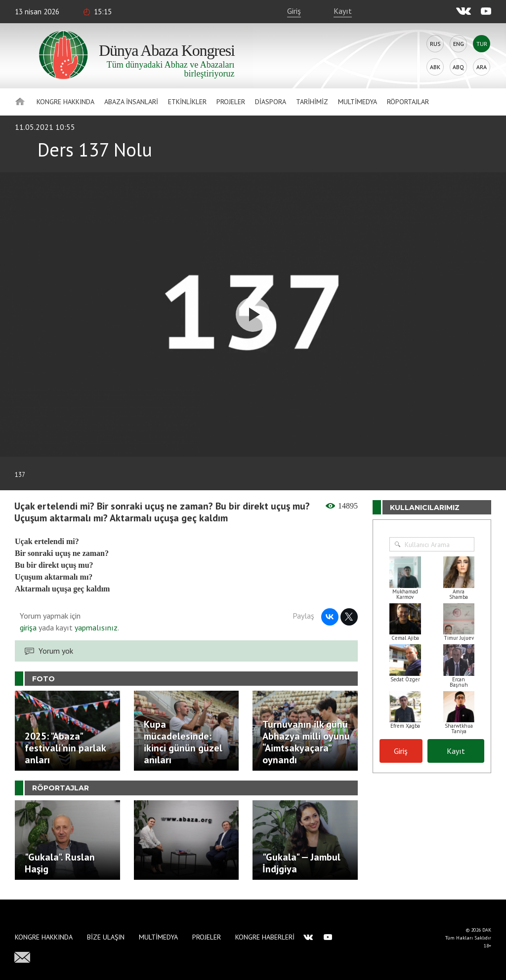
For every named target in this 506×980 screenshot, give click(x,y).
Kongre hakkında (65, 102)
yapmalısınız (95, 627)
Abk (435, 67)
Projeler (231, 102)
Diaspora (271, 102)
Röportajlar (408, 102)
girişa (28, 627)
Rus (435, 44)
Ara (482, 67)
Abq (458, 67)
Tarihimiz (312, 102)
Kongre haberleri (265, 937)
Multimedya (358, 102)
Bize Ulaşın (106, 937)
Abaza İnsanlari (131, 102)
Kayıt (343, 11)
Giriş (294, 11)
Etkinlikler (187, 102)
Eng (459, 44)
